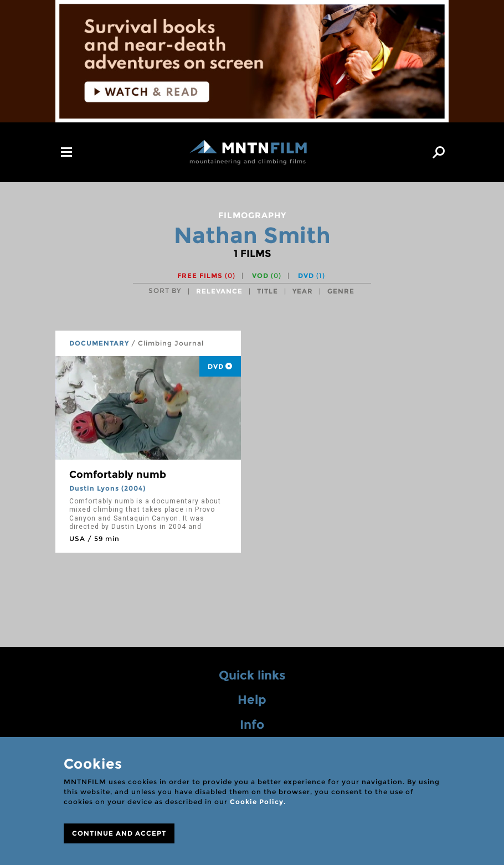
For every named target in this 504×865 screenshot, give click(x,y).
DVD (312, 276)
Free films (206, 276)
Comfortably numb (118, 475)
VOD (267, 276)
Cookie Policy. (258, 802)
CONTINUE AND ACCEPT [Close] (119, 833)
